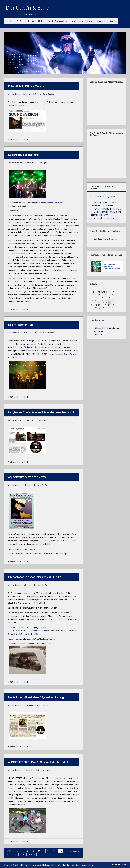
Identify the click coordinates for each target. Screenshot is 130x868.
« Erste (10, 851)
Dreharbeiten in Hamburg (104, 218)
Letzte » (31, 855)
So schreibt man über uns (23, 155)
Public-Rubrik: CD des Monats (26, 86)
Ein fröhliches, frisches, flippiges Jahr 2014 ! (34, 577)
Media (41, 21)
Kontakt (113, 21)
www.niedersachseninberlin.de (49, 203)
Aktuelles (10, 21)
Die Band (21, 21)
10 (27, 851)
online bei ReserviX (27, 549)
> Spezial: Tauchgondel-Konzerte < (61, 21)
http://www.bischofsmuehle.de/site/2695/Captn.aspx (44, 554)
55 (54, 851)
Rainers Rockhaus (27, 351)
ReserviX (68, 347)
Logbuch (25, 140)
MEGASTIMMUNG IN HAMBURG (107, 209)
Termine (31, 21)
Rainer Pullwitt (70, 354)
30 (39, 851)
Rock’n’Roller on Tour (21, 325)
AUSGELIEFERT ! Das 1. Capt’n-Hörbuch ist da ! (38, 762)
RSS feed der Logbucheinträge (106, 328)
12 (113, 300)
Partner (90, 21)
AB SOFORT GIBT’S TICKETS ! (28, 477)
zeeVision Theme (119, 865)
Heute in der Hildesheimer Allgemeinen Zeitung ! (37, 697)
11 (109, 300)
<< (92, 292)
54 (48, 851)
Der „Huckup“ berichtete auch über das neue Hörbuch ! (41, 412)
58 (15, 855)
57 (9, 855)
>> (113, 292)
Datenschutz (99, 331)
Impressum (102, 21)
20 (33, 851)
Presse (81, 21)
